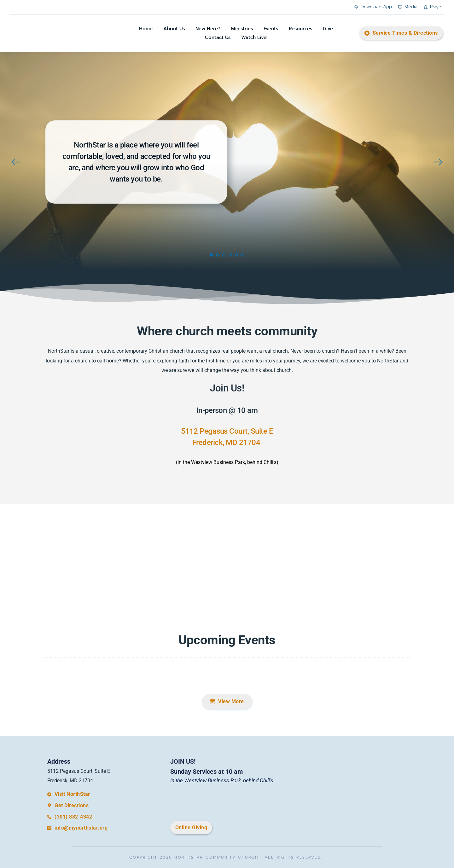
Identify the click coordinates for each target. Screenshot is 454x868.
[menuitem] (146, 29)
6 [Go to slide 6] (243, 255)
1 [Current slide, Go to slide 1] (211, 255)
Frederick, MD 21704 (227, 443)
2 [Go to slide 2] (218, 255)
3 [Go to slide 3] (224, 255)
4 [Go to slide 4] (230, 255)
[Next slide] (438, 162)
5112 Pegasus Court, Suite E (227, 431)
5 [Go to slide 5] (236, 255)
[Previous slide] (16, 162)
